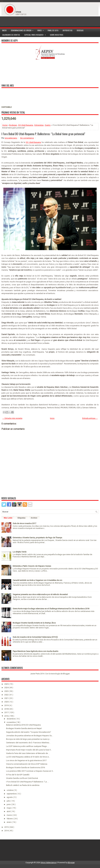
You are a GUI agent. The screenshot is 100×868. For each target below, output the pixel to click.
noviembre (11, 722)
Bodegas (80, 30)
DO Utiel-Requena (26, 125)
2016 (7, 716)
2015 (7, 827)
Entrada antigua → (90, 418)
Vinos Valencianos (48, 863)
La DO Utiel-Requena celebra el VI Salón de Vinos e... (28, 757)
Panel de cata (53, 30)
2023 (7, 691)
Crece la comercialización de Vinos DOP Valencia (27, 764)
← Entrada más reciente (12, 418)
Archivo (34, 518)
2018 (7, 709)
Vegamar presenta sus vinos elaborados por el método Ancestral (40, 594)
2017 (7, 712)
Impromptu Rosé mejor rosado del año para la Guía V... (29, 750)
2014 (7, 831)
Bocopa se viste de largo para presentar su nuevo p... (28, 739)
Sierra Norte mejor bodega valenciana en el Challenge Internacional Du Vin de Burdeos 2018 (51, 609)
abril (9, 811)
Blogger (66, 674)
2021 (7, 698)
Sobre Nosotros (57, 35)
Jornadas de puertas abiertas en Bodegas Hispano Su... (30, 736)
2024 (7, 688)
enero (9, 822)
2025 (7, 684)
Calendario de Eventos (11, 35)
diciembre (11, 719)
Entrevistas (68, 30)
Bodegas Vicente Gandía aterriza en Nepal (24, 728)
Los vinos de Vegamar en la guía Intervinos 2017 (26, 760)
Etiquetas (22, 518)
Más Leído (8, 518)
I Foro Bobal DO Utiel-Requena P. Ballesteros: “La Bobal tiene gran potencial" (43, 134)
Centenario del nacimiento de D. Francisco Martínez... (28, 743)
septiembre (12, 794)
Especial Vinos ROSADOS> (36, 34)
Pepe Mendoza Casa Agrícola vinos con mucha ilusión (35, 651)
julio (9, 801)
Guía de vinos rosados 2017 (24, 523)
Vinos (41, 30)
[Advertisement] (50, 20)
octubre (10, 790)
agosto (10, 797)
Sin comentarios (27, 138)
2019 (7, 705)
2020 (7, 702)
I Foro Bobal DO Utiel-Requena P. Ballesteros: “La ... (27, 782)
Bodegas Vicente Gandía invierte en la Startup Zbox (34, 623)
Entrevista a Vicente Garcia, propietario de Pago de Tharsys (37, 538)
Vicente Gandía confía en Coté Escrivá (22, 778)
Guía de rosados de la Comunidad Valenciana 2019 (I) (35, 637)
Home (5, 125)
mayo (9, 808)
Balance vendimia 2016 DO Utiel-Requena (23, 725)
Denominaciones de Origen (23, 30)
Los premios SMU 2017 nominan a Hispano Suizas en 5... (30, 771)
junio (9, 804)
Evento (48, 125)
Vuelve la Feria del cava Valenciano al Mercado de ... (28, 753)
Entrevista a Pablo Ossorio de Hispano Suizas (32, 566)
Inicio (4, 30)
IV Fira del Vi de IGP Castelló (18, 775)
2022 (7, 695)
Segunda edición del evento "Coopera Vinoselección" (29, 732)
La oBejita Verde (20, 552)
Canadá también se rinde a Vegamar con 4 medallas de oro (37, 580)
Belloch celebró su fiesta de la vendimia (23, 785)
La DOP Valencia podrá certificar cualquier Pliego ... (27, 746)
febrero (10, 819)
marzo (10, 815)
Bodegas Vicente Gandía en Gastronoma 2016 (26, 767)
